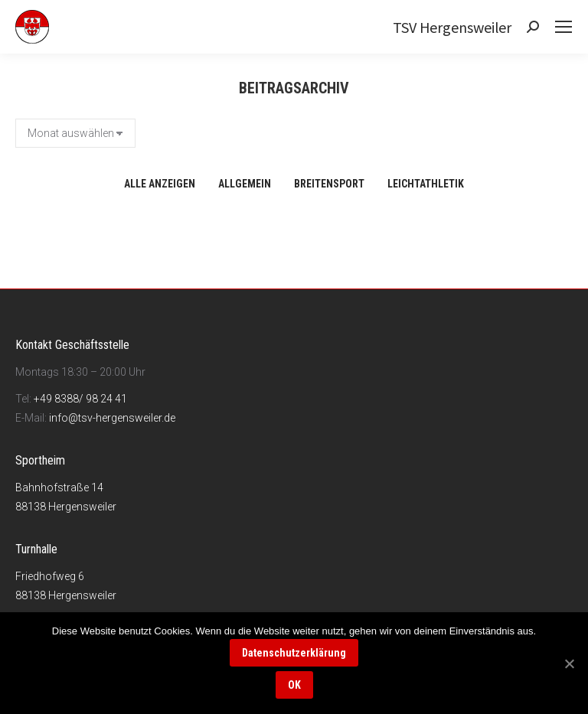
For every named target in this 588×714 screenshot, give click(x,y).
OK (294, 685)
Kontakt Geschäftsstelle (72, 345)
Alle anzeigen (160, 184)
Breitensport (329, 184)
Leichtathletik (426, 184)
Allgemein (245, 184)
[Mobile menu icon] (563, 27)
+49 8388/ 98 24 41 (80, 399)
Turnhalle (36, 549)
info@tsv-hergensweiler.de (112, 418)
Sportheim (40, 460)
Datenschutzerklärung (294, 653)
